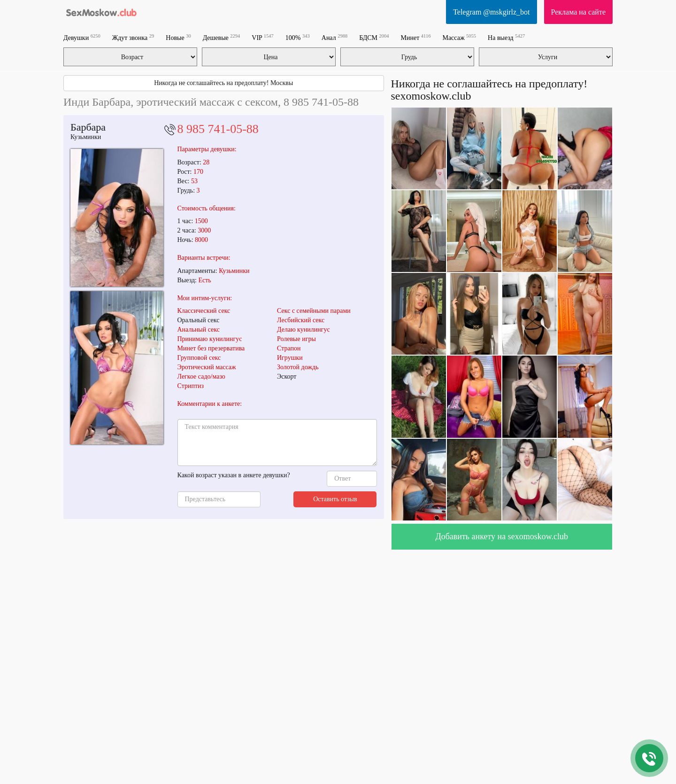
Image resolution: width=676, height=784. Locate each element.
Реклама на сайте (578, 12)
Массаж (459, 37)
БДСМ (374, 37)
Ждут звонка (133, 37)
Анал (334, 37)
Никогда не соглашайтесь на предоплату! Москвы (223, 83)
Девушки (82, 37)
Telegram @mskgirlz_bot (491, 12)
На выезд (506, 37)
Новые (178, 37)
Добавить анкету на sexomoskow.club (502, 536)
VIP (263, 37)
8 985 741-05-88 (218, 129)
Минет (416, 37)
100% (298, 37)
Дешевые (222, 37)
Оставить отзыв (335, 499)
